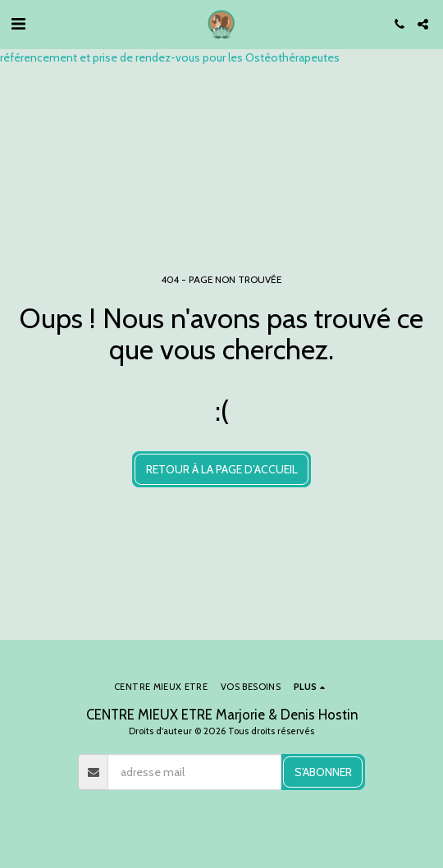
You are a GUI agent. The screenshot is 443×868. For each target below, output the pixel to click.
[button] (18, 24)
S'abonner (323, 772)
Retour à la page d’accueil (222, 469)
